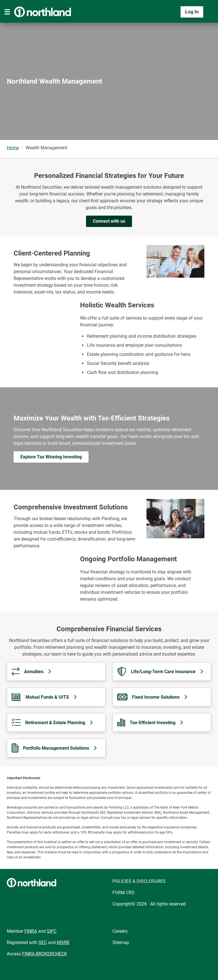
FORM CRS (123, 893)
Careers (120, 931)
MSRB (63, 942)
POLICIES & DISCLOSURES (139, 881)
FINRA (31, 931)
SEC (43, 942)
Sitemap (121, 942)
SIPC (52, 931)
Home (13, 148)
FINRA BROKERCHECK (45, 954)
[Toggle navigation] (7, 12)
